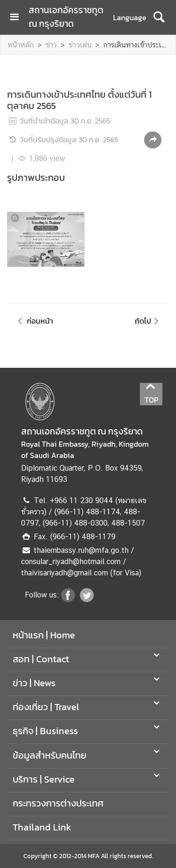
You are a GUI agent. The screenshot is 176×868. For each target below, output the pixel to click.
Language (130, 17)
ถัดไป (148, 321)
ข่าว (51, 45)
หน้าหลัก (21, 45)
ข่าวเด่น (80, 45)
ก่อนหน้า (34, 321)
